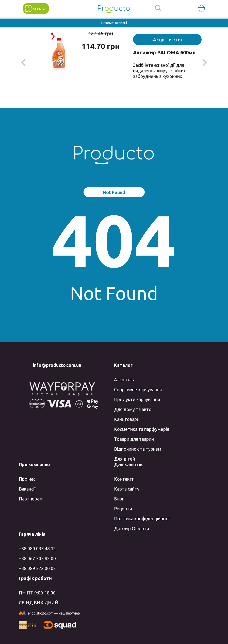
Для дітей (125, 459)
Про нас (27, 479)
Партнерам (31, 499)
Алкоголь (124, 380)
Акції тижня (167, 40)
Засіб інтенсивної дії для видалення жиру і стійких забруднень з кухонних (159, 71)
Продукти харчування (137, 399)
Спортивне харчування (138, 389)
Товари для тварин (134, 439)
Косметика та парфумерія (142, 429)
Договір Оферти (132, 528)
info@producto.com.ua (57, 365)
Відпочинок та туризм (138, 449)
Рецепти (123, 509)
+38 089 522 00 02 (37, 568)
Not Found (114, 192)
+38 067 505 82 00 (37, 558)
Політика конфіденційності (143, 519)
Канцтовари (127, 419)
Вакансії (27, 489)
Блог (119, 499)
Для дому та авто (133, 409)
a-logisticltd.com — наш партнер (49, 614)
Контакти (124, 479)
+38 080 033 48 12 (37, 548)
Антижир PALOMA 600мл (164, 52)
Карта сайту (127, 489)
